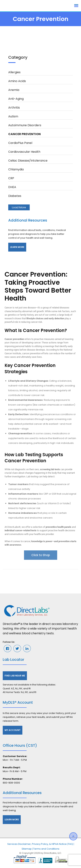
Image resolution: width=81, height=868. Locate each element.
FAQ (71, 844)
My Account (13, 730)
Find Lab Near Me (15, 676)
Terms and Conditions (46, 849)
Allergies (14, 72)
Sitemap (27, 849)
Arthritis (14, 108)
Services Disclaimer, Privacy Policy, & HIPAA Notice (37, 844)
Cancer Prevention (24, 134)
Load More (19, 207)
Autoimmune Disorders (25, 125)
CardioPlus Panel (20, 143)
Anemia (14, 90)
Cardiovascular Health (24, 152)
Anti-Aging (16, 99)
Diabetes (15, 196)
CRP (11, 178)
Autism (13, 116)
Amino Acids (17, 81)
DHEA (12, 187)
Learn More (17, 247)
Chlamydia (16, 169)
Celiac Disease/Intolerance (28, 161)
